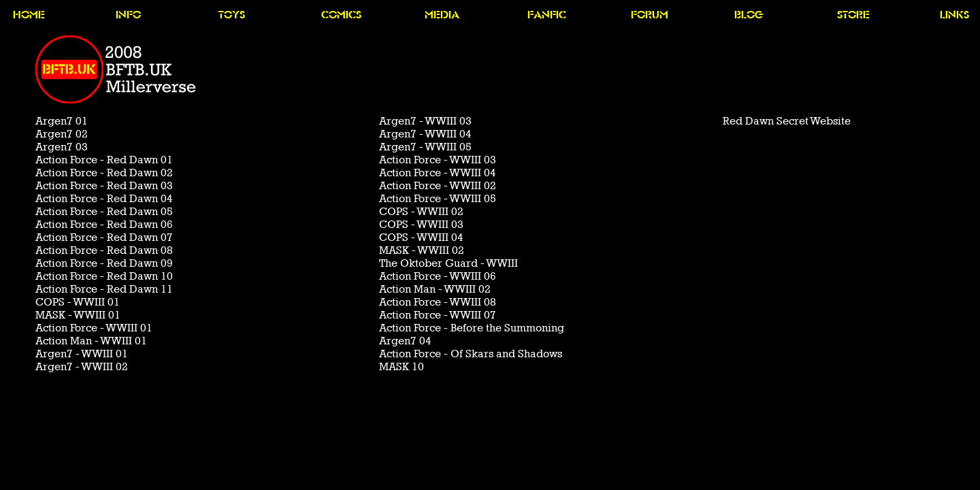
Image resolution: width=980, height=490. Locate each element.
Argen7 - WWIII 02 (82, 366)
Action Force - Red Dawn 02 (104, 173)
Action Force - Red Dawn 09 (104, 263)
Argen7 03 (62, 147)
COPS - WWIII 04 (421, 237)
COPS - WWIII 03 (421, 224)
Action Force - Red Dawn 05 (104, 211)
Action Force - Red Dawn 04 (104, 198)
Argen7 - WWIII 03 (425, 121)
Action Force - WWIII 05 (438, 198)
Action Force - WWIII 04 (438, 173)
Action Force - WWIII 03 (438, 160)
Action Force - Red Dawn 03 (104, 185)
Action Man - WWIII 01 (91, 341)
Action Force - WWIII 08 (438, 302)
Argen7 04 (405, 341)
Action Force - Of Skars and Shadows (471, 354)
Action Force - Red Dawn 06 (104, 224)
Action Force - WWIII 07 (438, 315)
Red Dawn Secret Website (787, 121)
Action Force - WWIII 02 (438, 185)
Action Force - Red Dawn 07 (104, 237)
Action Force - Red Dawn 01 (104, 160)
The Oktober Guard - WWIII (448, 263)
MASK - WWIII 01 (78, 315)
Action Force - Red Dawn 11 (104, 289)
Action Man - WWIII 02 (435, 289)
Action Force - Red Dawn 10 (104, 276)
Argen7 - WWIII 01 (82, 354)
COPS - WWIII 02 (421, 211)
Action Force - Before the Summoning (472, 328)
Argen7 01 (62, 121)
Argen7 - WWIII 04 (425, 134)
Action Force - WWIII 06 (438, 276)
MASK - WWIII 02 (422, 250)
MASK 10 (402, 366)
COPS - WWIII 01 (78, 302)
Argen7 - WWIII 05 (425, 147)
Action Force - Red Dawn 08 (104, 250)
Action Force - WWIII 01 (94, 328)
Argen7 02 (62, 134)
